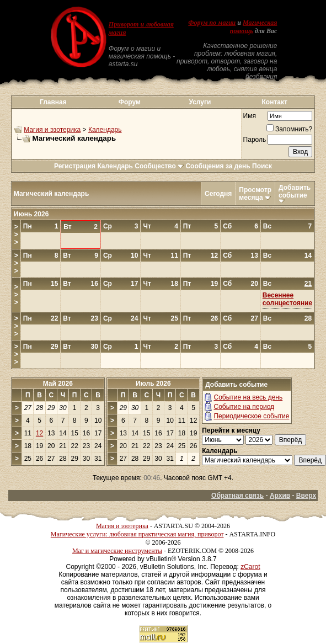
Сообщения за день (218, 166)
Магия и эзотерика (52, 130)
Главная (53, 102)
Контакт (274, 102)
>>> (16, 235)
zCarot (250, 567)
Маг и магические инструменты (117, 551)
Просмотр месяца (255, 194)
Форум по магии (212, 23)
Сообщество (159, 166)
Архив (280, 496)
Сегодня (218, 194)
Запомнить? (289, 129)
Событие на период (244, 407)
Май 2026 (58, 384)
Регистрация (75, 166)
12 (39, 433)
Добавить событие (295, 191)
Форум (130, 102)
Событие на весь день (248, 397)
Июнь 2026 (31, 214)
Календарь (105, 130)
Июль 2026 (153, 384)
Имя (250, 116)
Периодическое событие (251, 416)
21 (308, 284)
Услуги (200, 102)
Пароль (255, 140)
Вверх (306, 496)
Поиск (262, 166)
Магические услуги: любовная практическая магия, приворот (137, 534)
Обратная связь (237, 496)
